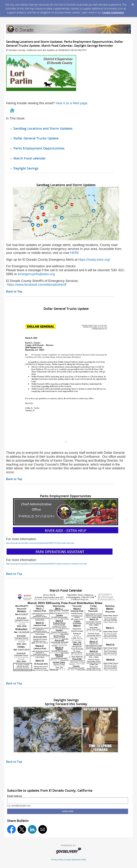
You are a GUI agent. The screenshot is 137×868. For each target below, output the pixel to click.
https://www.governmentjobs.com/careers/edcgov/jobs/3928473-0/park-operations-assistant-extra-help (46, 564)
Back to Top (14, 292)
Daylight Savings (26, 168)
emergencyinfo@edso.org (36, 274)
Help (84, 860)
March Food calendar (30, 158)
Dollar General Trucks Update (36, 138)
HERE (75, 253)
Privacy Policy (57, 860)
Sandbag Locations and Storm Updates (43, 128)
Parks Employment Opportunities (39, 148)
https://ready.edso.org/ (94, 260)
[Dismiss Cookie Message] (133, 3)
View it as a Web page (71, 103)
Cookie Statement (113, 12)
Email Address (15, 796)
